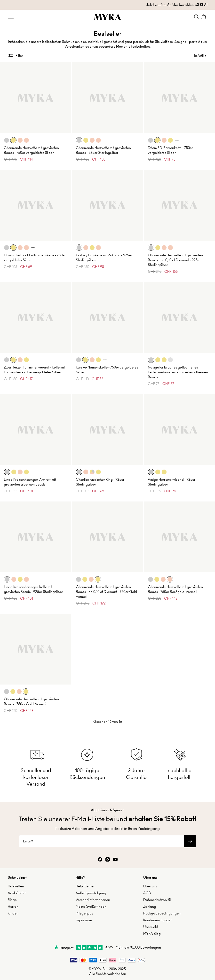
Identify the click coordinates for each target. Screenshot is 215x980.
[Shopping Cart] (204, 17)
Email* (28, 841)
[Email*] (101, 841)
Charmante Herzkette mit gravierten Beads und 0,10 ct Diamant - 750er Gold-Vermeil (107, 592)
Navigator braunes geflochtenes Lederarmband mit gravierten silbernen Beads (178, 372)
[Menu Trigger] (11, 17)
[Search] (197, 17)
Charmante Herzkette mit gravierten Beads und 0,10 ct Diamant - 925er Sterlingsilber (175, 260)
